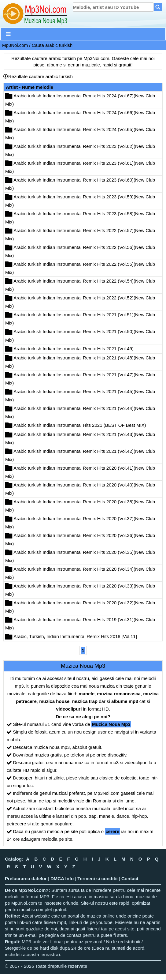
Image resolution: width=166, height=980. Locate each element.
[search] (113, 7)
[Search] (158, 7)
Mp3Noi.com (15, 45)
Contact (130, 879)
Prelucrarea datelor (26, 879)
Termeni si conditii (97, 879)
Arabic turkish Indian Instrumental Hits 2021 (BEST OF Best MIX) (80, 425)
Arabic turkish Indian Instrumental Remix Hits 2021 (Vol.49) (74, 349)
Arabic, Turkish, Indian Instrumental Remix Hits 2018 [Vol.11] (75, 636)
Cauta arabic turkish (52, 45)
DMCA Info (62, 879)
